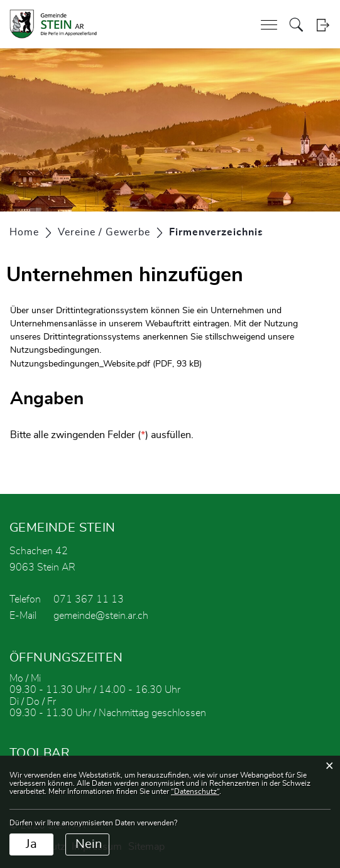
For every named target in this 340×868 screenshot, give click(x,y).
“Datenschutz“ (195, 791)
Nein (89, 844)
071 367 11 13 (89, 599)
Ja (31, 844)
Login (323, 25)
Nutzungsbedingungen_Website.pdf (80, 364)
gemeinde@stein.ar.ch (101, 616)
